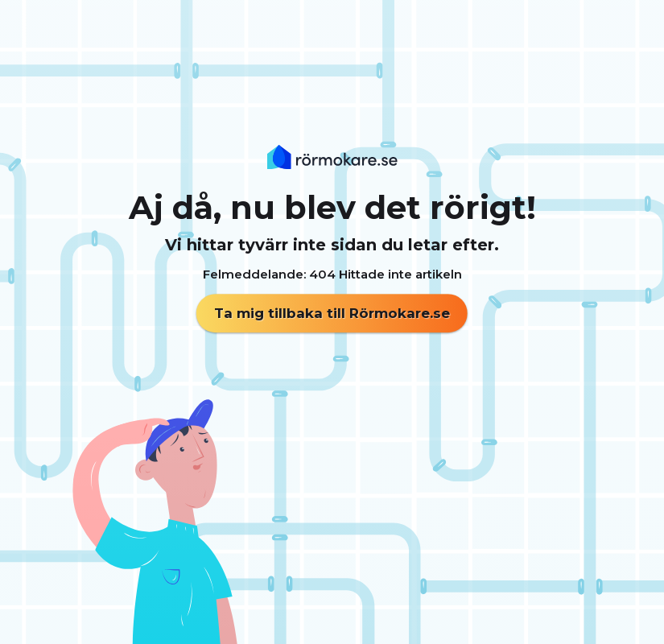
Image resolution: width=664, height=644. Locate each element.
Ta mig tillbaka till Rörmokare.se (332, 313)
